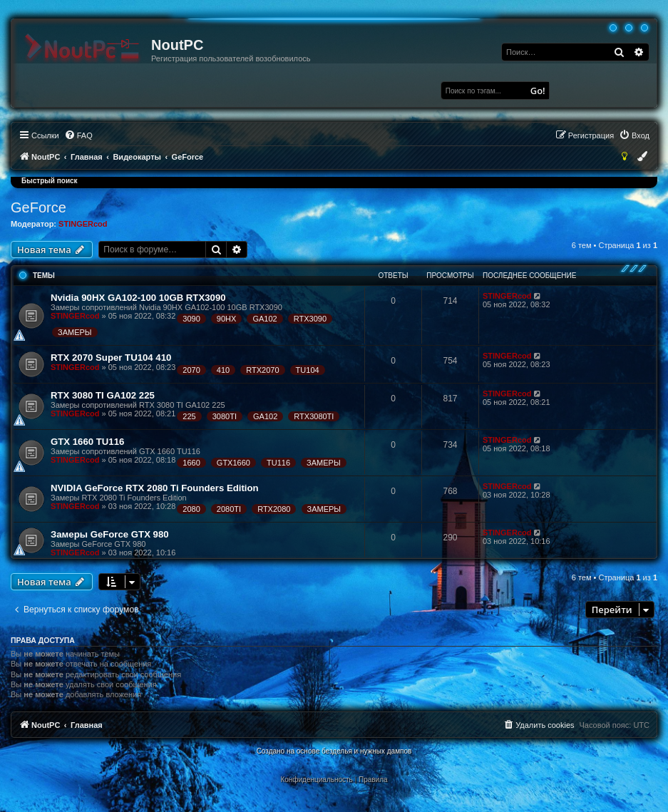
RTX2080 (274, 509)
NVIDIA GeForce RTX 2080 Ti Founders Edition (155, 488)
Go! (538, 91)
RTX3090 (310, 319)
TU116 (278, 463)
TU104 (308, 370)
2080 (191, 509)
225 (189, 416)
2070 (191, 370)
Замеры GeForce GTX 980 (110, 534)
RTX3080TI (314, 416)
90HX (227, 319)
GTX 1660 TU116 (87, 442)
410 (223, 370)
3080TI (225, 416)
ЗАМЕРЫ (75, 332)
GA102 (264, 319)
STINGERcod (83, 224)
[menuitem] (78, 135)
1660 (191, 463)
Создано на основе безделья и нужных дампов (334, 751)
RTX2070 (262, 370)
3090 (191, 319)
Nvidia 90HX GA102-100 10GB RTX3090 (138, 298)
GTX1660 (233, 463)
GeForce (38, 207)
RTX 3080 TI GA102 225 (103, 395)
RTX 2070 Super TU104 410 (111, 358)
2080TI (229, 509)
